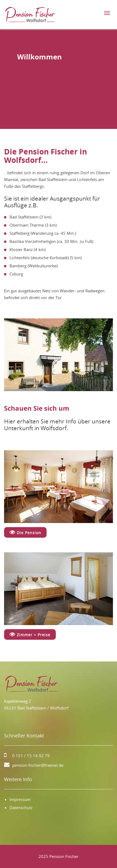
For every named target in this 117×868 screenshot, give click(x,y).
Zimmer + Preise (30, 634)
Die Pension (25, 532)
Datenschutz (21, 807)
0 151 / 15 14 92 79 (31, 756)
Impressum (20, 799)
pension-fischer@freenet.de (38, 765)
